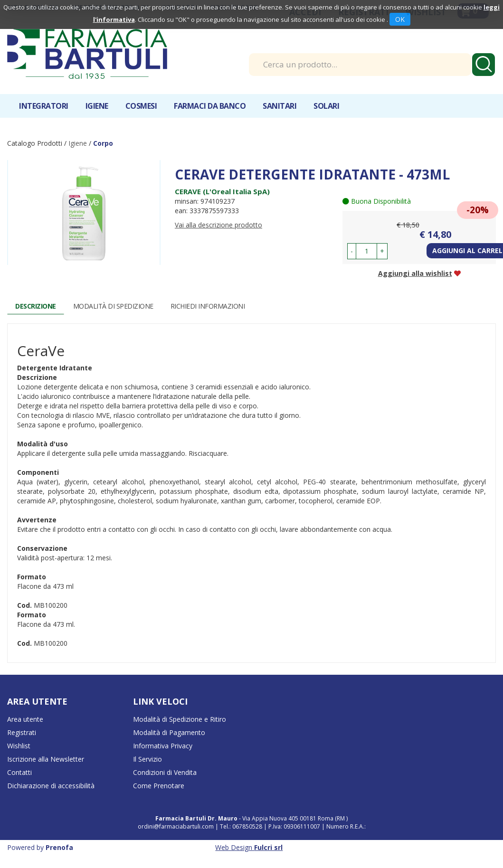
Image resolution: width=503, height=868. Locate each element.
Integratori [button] (44, 106)
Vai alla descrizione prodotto (218, 225)
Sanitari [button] (280, 106)
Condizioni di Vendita (165, 772)
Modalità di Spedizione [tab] (113, 306)
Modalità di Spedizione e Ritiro (180, 719)
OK (400, 19)
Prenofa (59, 847)
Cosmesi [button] (141, 106)
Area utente (25, 719)
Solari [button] (326, 106)
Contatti (19, 772)
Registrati (22, 732)
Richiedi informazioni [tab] (208, 306)
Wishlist (19, 746)
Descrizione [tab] (36, 306)
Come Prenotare (159, 786)
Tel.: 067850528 (242, 826)
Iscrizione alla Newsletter (46, 759)
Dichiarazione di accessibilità (51, 786)
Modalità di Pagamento (169, 732)
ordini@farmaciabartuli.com (176, 826)
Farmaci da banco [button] (210, 106)
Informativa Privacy (163, 746)
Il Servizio (147, 759)
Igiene (79, 143)
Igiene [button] (97, 106)
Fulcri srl (268, 847)
